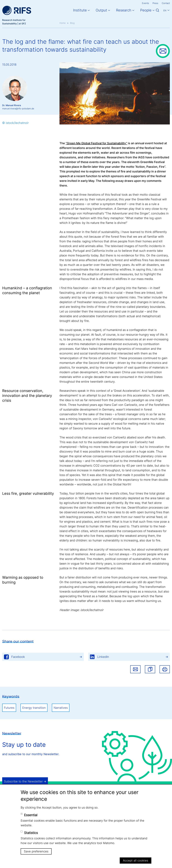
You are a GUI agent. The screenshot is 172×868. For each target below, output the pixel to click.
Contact (166, 3)
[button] (150, 669)
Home (63, 23)
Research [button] (124, 10)
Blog (72, 23)
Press (155, 3)
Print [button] (165, 669)
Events (145, 3)
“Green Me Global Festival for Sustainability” (96, 143)
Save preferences (36, 851)
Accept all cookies (136, 861)
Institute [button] (80, 10)
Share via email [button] (135, 669)
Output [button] (101, 10)
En (165, 10)
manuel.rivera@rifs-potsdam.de (18, 109)
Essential (31, 815)
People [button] (146, 10)
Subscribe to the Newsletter (23, 781)
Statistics (31, 833)
